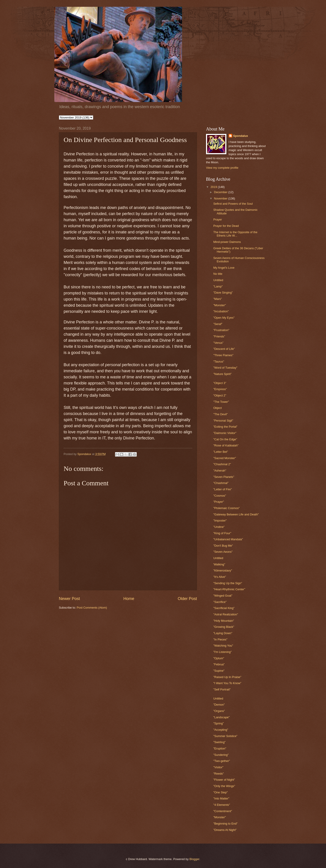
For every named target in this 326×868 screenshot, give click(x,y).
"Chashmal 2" (222, 464)
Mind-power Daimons (227, 242)
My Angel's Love (224, 268)
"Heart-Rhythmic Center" (229, 589)
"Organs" (219, 711)
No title (218, 274)
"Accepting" (221, 730)
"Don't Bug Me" (223, 546)
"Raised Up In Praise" (227, 677)
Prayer (218, 219)
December (221, 192)
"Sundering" (221, 755)
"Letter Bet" (221, 452)
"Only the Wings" (224, 786)
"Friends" (219, 336)
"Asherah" (220, 471)
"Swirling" (219, 742)
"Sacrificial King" (224, 608)
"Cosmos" (220, 496)
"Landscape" (221, 717)
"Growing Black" (224, 627)
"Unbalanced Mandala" (228, 539)
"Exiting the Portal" (225, 427)
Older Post (187, 599)
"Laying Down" (223, 633)
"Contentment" (223, 811)
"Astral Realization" (226, 614)
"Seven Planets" (224, 477)
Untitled (218, 280)
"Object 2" (220, 395)
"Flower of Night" (224, 780)
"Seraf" (218, 324)
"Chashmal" (221, 483)
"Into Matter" (221, 798)
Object (217, 408)
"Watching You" (223, 646)
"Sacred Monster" (225, 458)
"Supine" (219, 671)
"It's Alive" (220, 577)
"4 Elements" (222, 805)
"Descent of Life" (224, 349)
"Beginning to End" (225, 824)
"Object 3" (220, 383)
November (221, 198)
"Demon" (219, 705)
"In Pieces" (220, 639)
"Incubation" (221, 311)
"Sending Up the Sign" (228, 583)
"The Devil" (221, 414)
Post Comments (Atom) (92, 608)
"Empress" (220, 389)
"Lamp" (218, 286)
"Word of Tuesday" (225, 368)
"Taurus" (219, 362)
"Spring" (218, 723)
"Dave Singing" (223, 293)
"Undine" (219, 527)
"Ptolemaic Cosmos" (226, 508)
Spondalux (241, 136)
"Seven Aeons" (223, 552)
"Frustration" (221, 330)
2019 (214, 187)
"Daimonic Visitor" (225, 433)
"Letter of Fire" (223, 489)
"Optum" (219, 658)
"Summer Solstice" (225, 736)
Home (129, 599)
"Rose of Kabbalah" (226, 445)
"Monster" (220, 305)
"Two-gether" (222, 761)
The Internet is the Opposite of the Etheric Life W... (235, 234)
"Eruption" (220, 748)
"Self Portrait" (222, 689)
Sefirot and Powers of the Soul (233, 204)
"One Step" (221, 792)
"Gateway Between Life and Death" (236, 514)
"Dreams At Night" (225, 830)
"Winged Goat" (223, 596)
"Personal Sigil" (223, 421)
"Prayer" (219, 502)
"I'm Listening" (222, 652)
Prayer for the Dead (226, 226)
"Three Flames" (223, 355)
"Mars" (218, 299)
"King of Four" (222, 533)
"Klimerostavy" (223, 570)
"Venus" (218, 343)
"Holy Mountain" (224, 621)
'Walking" (219, 564)
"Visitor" (218, 767)
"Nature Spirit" (222, 374)
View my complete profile (222, 168)
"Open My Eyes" (224, 318)
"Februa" (219, 664)
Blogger (194, 859)
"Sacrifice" (220, 602)
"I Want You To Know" (227, 683)
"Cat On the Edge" (225, 439)
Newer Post (69, 599)
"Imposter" (220, 521)
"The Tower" (221, 402)
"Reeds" (218, 774)
